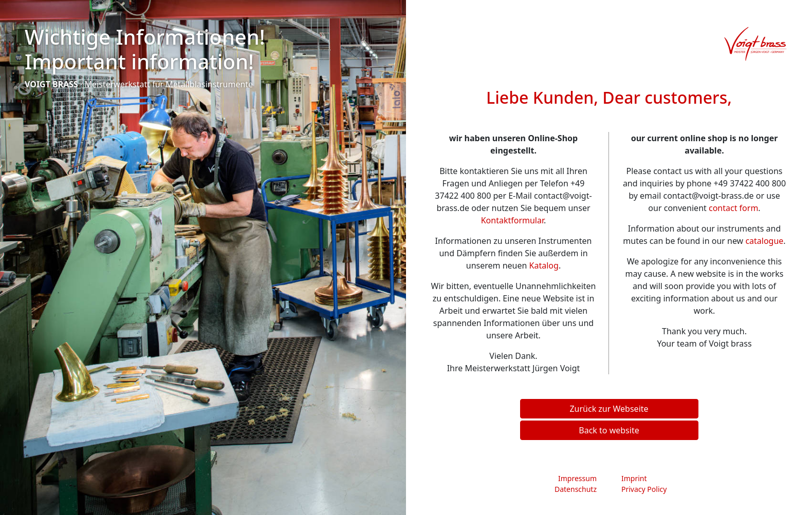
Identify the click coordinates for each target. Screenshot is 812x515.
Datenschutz (576, 489)
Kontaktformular (512, 220)
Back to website (609, 430)
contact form (733, 208)
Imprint (634, 478)
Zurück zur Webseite (609, 409)
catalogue (764, 241)
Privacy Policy (644, 489)
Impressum (577, 478)
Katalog (544, 265)
